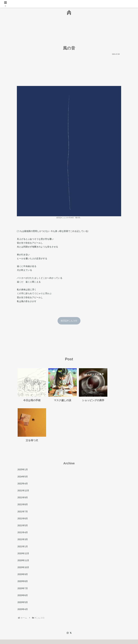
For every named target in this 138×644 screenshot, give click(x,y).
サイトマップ (86, 622)
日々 (53, 622)
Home (23, 622)
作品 (46, 622)
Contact (62, 622)
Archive (73, 622)
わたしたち (35, 622)
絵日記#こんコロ (69, 321)
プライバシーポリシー (107, 622)
